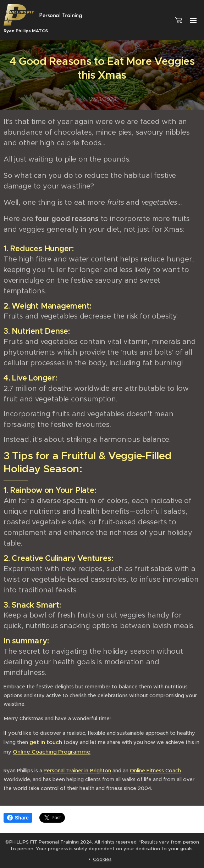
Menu (193, 21)
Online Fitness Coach (155, 771)
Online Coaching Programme (52, 751)
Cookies (102, 859)
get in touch (46, 742)
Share (18, 818)
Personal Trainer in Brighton (77, 771)
